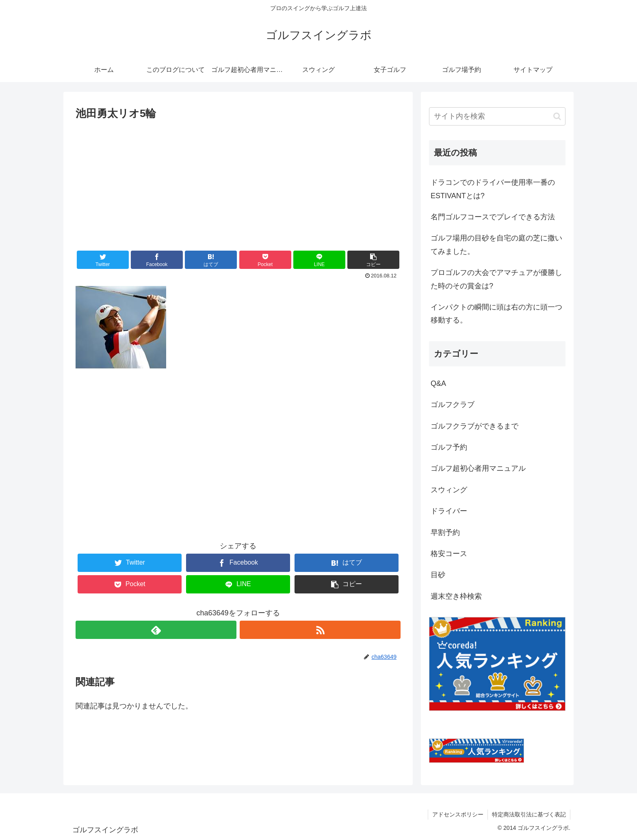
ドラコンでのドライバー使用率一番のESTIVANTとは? (493, 189)
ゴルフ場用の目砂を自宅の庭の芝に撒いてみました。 (496, 245)
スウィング (449, 490)
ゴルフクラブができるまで (474, 426)
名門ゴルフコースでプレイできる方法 (493, 217)
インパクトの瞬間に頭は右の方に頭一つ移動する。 (496, 314)
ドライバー (449, 511)
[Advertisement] (238, 184)
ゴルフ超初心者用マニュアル (478, 468)
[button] (373, 260)
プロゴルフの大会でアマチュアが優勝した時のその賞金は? (496, 279)
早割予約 (445, 533)
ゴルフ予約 (449, 447)
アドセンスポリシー (458, 814)
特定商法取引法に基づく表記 (529, 814)
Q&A (438, 383)
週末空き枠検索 (456, 596)
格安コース (449, 554)
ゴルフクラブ (453, 405)
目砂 (438, 575)
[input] (497, 116)
